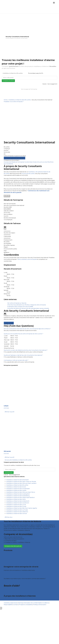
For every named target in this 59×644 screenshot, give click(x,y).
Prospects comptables (26, 605)
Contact (6, 592)
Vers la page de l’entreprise (29, 89)
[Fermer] (1, 608)
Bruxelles (7, 554)
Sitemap (21, 603)
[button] (27, 329)
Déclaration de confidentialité (33, 603)
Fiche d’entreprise (9, 575)
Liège (5, 558)
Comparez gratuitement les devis (15, 158)
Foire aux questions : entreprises (13, 590)
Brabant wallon (8, 563)
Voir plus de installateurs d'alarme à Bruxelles (18, 460)
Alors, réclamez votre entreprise (27, 259)
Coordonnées (29, 162)
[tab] (30, 329)
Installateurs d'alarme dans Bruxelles (20, 100)
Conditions (46, 603)
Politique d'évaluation (40, 605)
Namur (6, 561)
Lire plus (7, 196)
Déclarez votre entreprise (11, 582)
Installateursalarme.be (10, 603)
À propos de (7, 162)
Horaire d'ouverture (39, 162)
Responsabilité (8, 605)
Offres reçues (8, 574)
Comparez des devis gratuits (13, 546)
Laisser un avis (9, 323)
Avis (46, 162)
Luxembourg (8, 559)
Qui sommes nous (9, 600)
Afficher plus (8, 517)
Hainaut (6, 556)
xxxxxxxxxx (7, 231)
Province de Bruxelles (28, 174)
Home (6, 100)
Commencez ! (9, 473)
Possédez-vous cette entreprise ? (14, 102)
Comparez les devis (8, 81)
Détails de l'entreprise (18, 162)
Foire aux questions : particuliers (13, 589)
